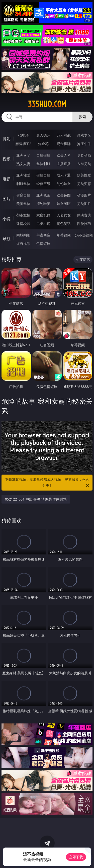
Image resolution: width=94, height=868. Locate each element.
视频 (7, 159)
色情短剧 (43, 244)
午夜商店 (43, 235)
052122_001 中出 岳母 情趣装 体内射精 (36, 499)
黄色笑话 (64, 224)
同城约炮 (23, 235)
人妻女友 (64, 215)
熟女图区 (64, 204)
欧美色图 (64, 195)
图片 (7, 199)
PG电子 (23, 135)
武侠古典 (84, 215)
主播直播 (64, 164)
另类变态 (84, 184)
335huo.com (47, 104)
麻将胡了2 (23, 144)
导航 (7, 239)
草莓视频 (64, 235)
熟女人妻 (23, 164)
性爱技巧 (84, 224)
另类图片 (84, 204)
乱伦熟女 (64, 184)
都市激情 (23, 215)
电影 (7, 179)
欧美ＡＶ (64, 155)
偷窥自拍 (23, 195)
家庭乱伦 (43, 215)
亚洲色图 (43, 195)
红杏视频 (23, 244)
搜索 (82, 117)
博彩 (7, 139)
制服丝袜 (23, 184)
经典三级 (43, 184)
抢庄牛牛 (84, 144)
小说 (7, 219)
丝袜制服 (43, 164)
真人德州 (43, 135)
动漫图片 (84, 195)
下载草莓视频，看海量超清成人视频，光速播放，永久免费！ (48, 483)
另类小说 (43, 224)
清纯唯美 (43, 204)
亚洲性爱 (23, 175)
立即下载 (76, 857)
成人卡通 (64, 175)
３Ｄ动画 (84, 155)
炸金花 (43, 144)
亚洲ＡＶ (23, 155)
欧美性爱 (84, 175)
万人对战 (64, 135)
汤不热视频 (84, 235)
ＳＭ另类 (84, 164)
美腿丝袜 (23, 204)
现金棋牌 (64, 144)
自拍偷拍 (43, 155)
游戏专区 (84, 135)
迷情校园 (23, 224)
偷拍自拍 (43, 175)
